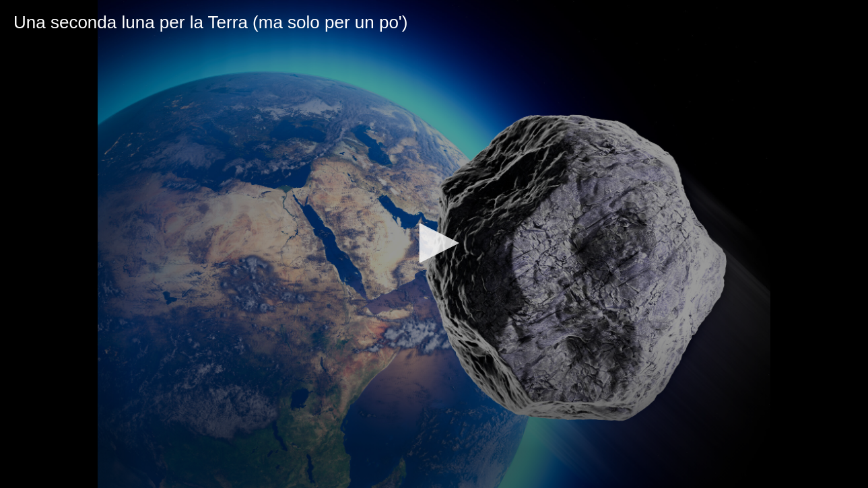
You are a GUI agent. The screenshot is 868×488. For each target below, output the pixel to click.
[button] (434, 243)
